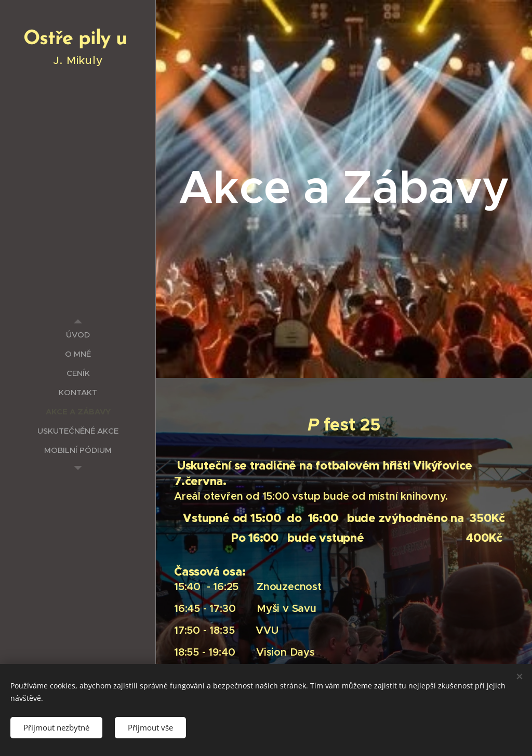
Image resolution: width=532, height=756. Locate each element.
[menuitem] (78, 335)
